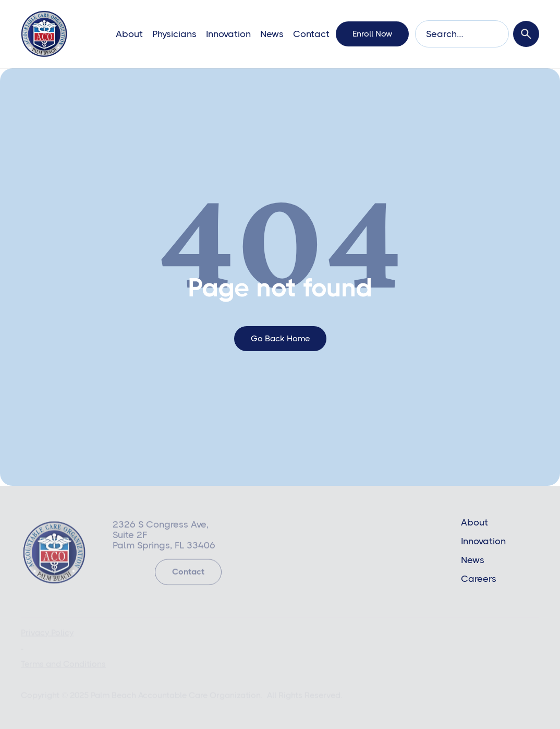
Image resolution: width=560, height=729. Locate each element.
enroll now (372, 34)
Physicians (174, 34)
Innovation (228, 34)
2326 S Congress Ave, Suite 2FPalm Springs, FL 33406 (164, 536)
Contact (311, 34)
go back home (280, 338)
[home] (44, 34)
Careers (479, 579)
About (129, 34)
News (272, 34)
